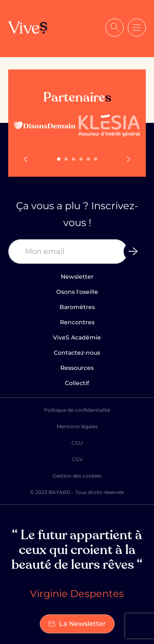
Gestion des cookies (77, 476)
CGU (77, 443)
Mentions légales (77, 426)
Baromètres (77, 307)
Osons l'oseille (77, 292)
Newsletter (77, 277)
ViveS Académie (77, 337)
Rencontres (77, 322)
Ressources (77, 368)
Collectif (77, 383)
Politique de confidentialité (77, 410)
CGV (77, 459)
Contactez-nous (77, 353)
